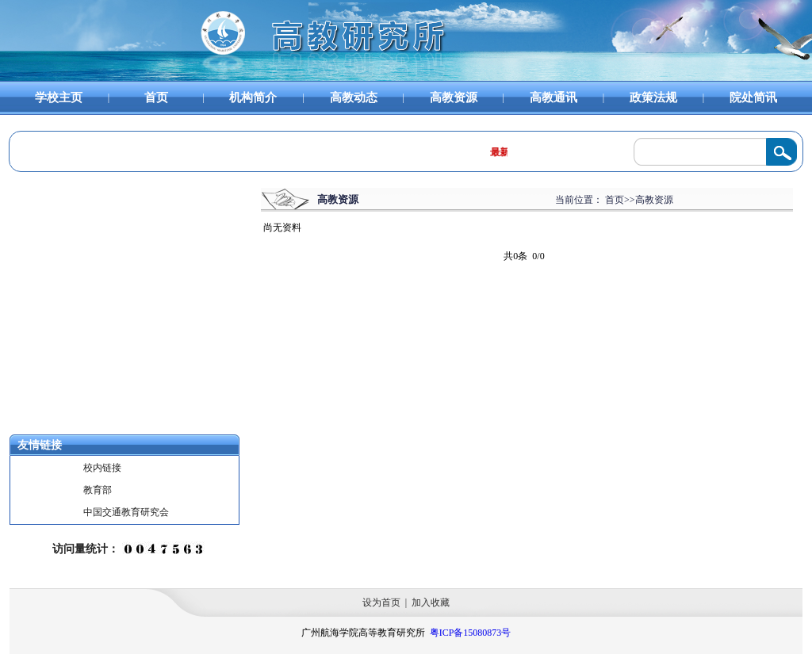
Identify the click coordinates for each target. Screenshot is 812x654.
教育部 (98, 490)
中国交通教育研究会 (126, 512)
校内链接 (102, 468)
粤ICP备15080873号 (471, 633)
